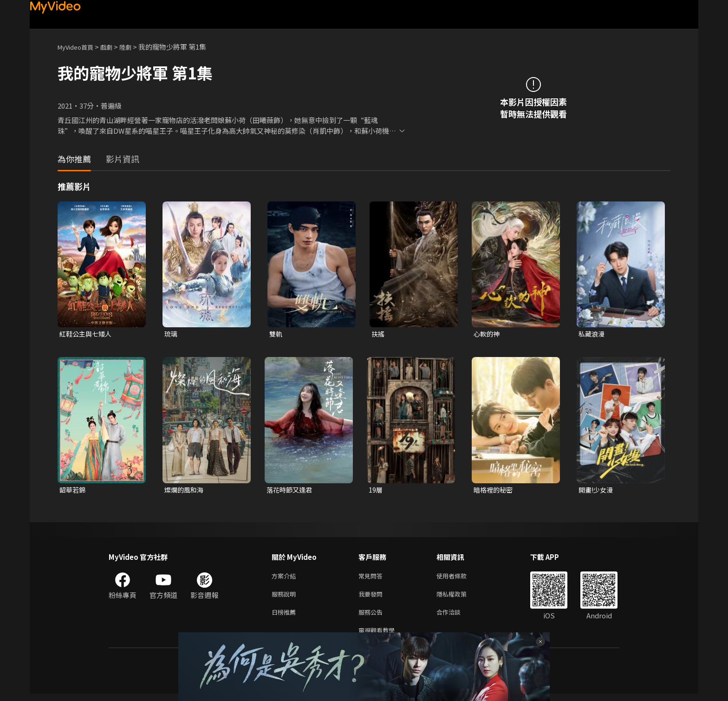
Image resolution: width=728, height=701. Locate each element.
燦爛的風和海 (185, 491)
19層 (376, 491)
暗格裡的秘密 (494, 491)
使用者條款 (459, 578)
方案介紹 (286, 578)
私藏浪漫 (592, 334)
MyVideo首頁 (79, 47)
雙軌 (276, 334)
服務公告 (372, 617)
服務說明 (286, 598)
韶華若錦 (73, 491)
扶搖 (378, 334)
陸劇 (135, 47)
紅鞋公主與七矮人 (87, 334)
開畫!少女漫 (597, 491)
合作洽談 (456, 617)
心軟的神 (487, 334)
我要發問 (372, 598)
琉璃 (171, 334)
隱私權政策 (459, 598)
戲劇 (114, 47)
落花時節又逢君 (291, 491)
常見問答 (372, 578)
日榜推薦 (286, 617)
